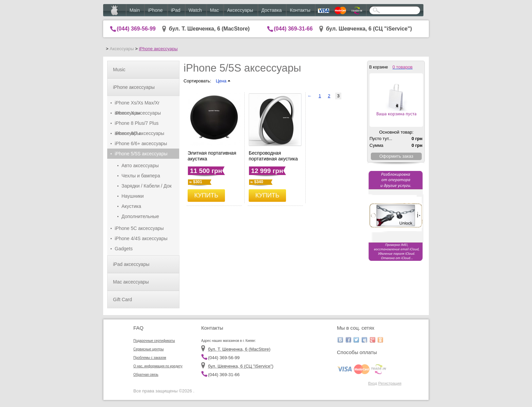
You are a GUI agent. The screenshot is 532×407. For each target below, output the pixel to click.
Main (135, 10)
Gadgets (124, 249)
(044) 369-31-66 (293, 29)
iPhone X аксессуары (138, 113)
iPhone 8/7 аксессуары (139, 133)
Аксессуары (240, 10)
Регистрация (390, 383)
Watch (195, 10)
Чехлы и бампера (141, 176)
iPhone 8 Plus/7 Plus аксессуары (137, 124)
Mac (214, 10)
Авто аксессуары (140, 166)
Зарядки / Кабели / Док (147, 186)
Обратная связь (146, 375)
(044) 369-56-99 (136, 29)
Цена (223, 81)
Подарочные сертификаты (154, 341)
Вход (373, 383)
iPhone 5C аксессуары (139, 228)
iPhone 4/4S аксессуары (141, 238)
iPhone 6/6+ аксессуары (141, 143)
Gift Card (122, 299)
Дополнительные (140, 216)
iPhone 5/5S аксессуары (141, 154)
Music (119, 70)
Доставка (271, 10)
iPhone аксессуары (158, 49)
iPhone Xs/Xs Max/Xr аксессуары (137, 104)
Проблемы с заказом (150, 358)
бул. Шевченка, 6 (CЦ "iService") (369, 29)
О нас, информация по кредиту (158, 366)
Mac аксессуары (131, 282)
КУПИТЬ (206, 195)
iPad (176, 10)
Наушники (132, 196)
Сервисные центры (148, 349)
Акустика (131, 206)
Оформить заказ (396, 156)
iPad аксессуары (131, 264)
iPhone (155, 10)
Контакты (300, 10)
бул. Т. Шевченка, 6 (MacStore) (209, 29)
